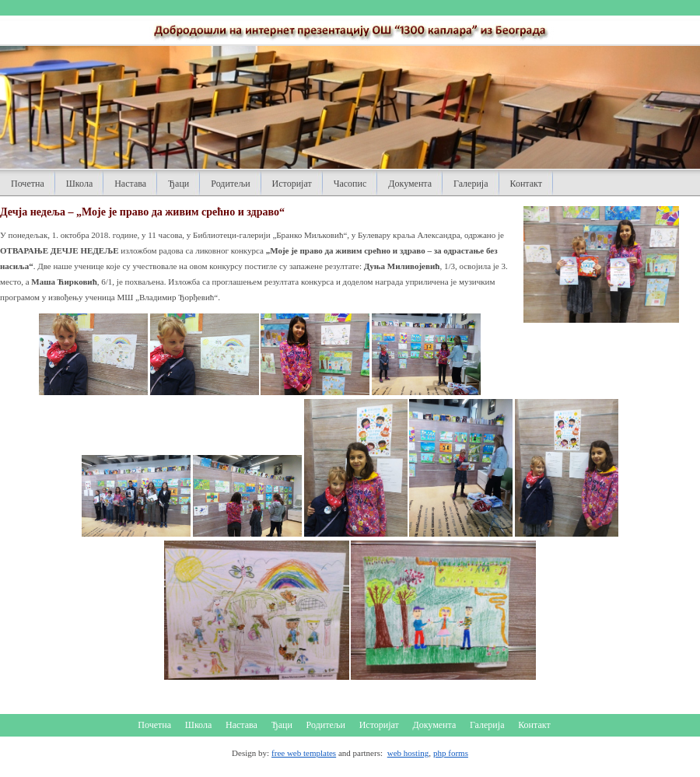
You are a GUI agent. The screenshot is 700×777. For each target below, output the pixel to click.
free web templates (304, 753)
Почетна (28, 184)
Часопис (350, 184)
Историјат (292, 184)
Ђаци (178, 184)
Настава (130, 184)
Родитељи (230, 184)
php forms (451, 753)
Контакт (526, 184)
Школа (79, 184)
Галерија (471, 184)
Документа (410, 184)
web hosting (408, 753)
